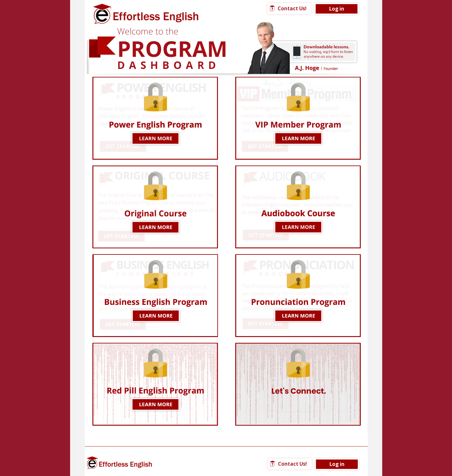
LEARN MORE (155, 296)
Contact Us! (292, 8)
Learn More (155, 118)
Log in (337, 9)
